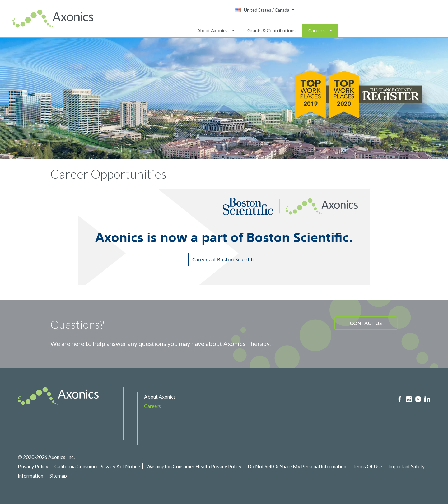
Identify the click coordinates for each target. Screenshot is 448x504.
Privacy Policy (33, 466)
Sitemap (58, 476)
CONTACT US (366, 323)
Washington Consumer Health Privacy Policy (194, 466)
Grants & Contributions (271, 30)
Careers (317, 30)
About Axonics (212, 30)
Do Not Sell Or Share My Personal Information (297, 466)
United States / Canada (262, 10)
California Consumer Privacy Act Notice (97, 466)
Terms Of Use (367, 466)
